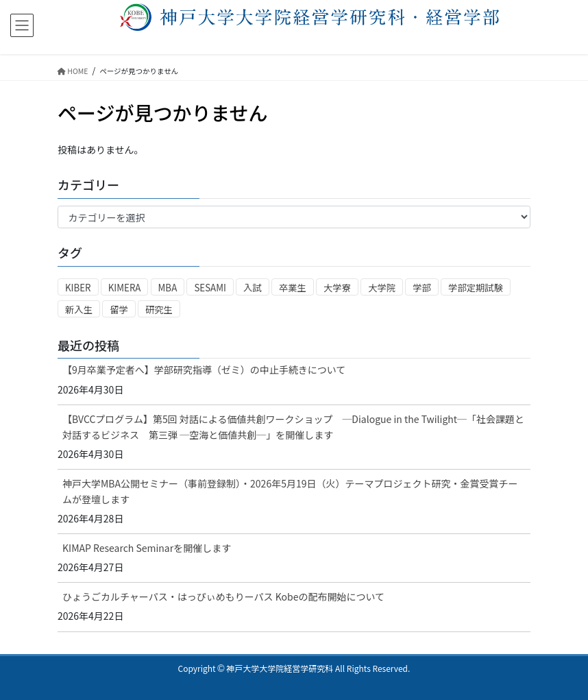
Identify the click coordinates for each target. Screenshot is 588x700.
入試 (253, 288)
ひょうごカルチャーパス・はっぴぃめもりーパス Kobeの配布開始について (223, 596)
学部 (422, 288)
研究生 (159, 310)
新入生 (79, 310)
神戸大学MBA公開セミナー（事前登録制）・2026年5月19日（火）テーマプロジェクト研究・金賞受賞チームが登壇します (290, 491)
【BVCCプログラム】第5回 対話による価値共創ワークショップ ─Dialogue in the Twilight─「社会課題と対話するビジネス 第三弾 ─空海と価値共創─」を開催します (293, 427)
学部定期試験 (476, 288)
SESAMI (210, 288)
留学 (119, 310)
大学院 (382, 288)
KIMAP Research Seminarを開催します (147, 548)
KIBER (78, 288)
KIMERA (125, 288)
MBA (168, 288)
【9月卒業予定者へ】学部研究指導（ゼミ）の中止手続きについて (204, 370)
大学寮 (337, 288)
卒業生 (293, 288)
